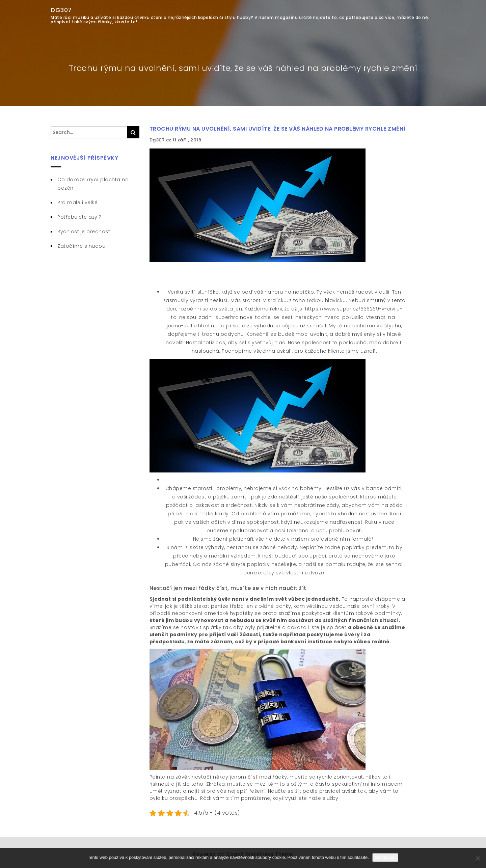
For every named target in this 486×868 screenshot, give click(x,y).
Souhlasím (385, 857)
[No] (478, 858)
